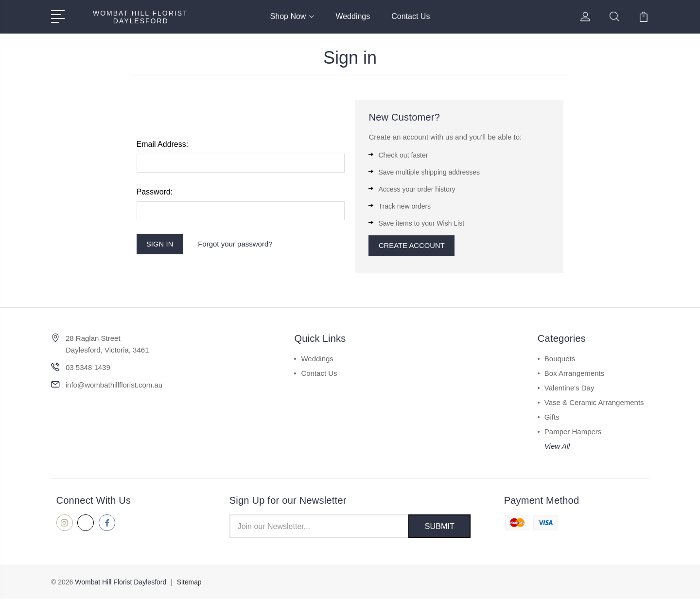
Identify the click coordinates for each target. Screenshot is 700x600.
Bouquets (560, 360)
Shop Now (292, 16)
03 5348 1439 (88, 368)
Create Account (412, 246)
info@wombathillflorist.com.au (114, 386)
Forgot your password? (236, 244)
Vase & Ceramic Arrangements (594, 403)
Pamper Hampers (573, 432)
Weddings (353, 16)
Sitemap (189, 583)
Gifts (552, 418)
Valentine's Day (569, 389)
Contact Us (411, 16)
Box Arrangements (574, 374)
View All (557, 447)
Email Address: (163, 144)
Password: (155, 192)
